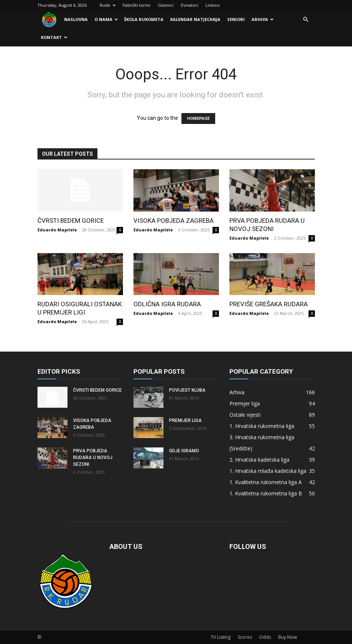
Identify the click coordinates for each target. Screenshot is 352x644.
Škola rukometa (144, 19)
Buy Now (288, 637)
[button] (306, 20)
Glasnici (166, 5)
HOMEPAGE (198, 119)
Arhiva (263, 19)
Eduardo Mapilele (57, 230)
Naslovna (76, 19)
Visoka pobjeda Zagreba (174, 221)
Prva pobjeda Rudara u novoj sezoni (93, 458)
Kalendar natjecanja (195, 19)
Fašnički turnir (137, 5)
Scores (245, 637)
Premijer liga (185, 420)
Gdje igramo (184, 451)
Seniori (236, 19)
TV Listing (221, 637)
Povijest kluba (187, 390)
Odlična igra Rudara (167, 304)
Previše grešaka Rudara (269, 304)
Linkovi (213, 5)
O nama (106, 19)
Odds (265, 637)
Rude (108, 5)
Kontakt (54, 37)
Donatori (189, 5)
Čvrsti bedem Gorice (71, 221)
